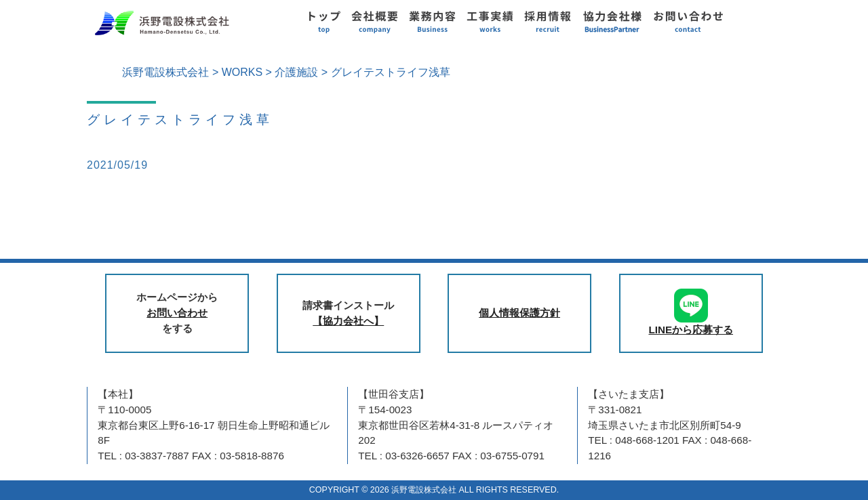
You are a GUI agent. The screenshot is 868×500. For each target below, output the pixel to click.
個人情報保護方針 (519, 313)
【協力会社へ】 (348, 321)
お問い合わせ (177, 313)
